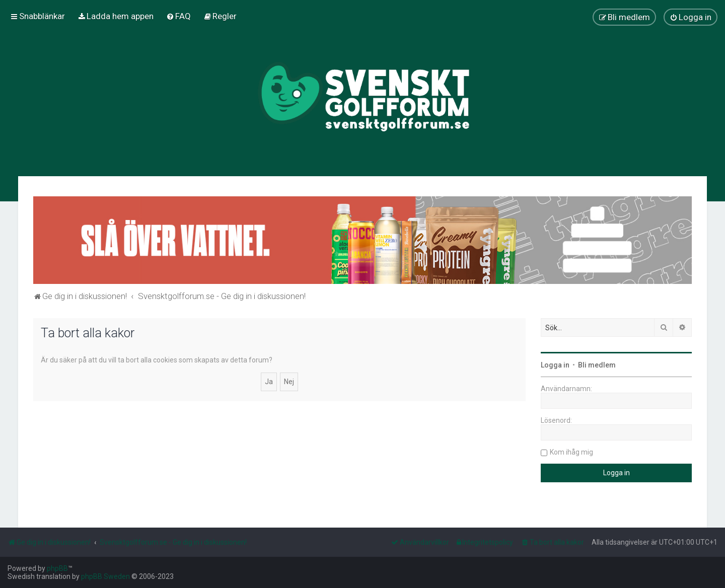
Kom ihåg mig (571, 452)
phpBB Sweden (105, 576)
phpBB (57, 568)
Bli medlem (597, 365)
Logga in (555, 365)
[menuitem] (116, 16)
